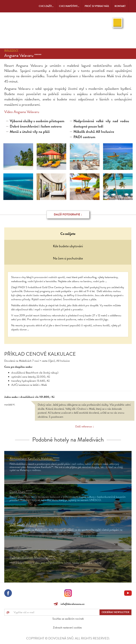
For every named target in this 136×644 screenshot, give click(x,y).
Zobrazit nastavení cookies (67, 628)
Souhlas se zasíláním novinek (68, 619)
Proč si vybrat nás (97, 6)
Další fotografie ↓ (68, 214)
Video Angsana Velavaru (22, 112)
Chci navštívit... (69, 6)
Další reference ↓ (85, 426)
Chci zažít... (46, 6)
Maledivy (11, 50)
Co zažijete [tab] (68, 234)
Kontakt (120, 6)
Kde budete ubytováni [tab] (68, 246)
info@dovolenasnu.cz (72, 604)
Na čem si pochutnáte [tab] (68, 258)
